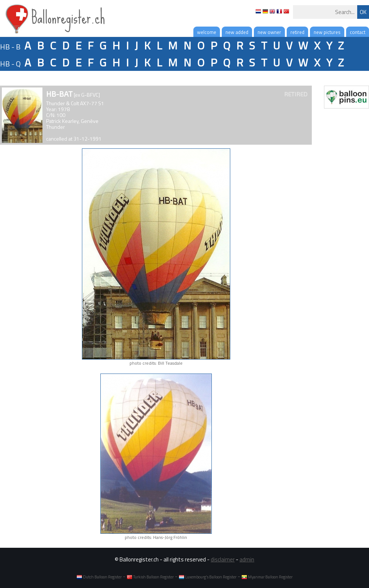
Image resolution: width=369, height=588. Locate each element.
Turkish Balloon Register (150, 577)
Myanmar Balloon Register (267, 577)
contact (358, 32)
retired (297, 32)
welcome (207, 32)
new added (237, 32)
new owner (269, 32)
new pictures (327, 32)
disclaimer (223, 559)
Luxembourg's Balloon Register (208, 577)
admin (247, 559)
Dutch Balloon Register (99, 577)
